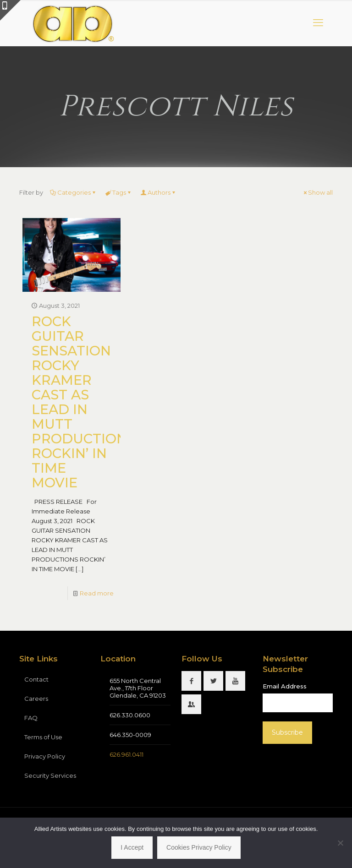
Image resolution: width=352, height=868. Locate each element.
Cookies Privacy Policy (199, 847)
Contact (36, 679)
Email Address (285, 686)
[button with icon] (191, 681)
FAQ (31, 718)
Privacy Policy (45, 756)
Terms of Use (43, 737)
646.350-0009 (130, 735)
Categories (73, 192)
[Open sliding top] (10, 10)
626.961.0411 (126, 754)
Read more (97, 593)
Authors (158, 192)
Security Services (50, 775)
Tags (118, 192)
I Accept (132, 847)
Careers (36, 699)
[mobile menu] (318, 23)
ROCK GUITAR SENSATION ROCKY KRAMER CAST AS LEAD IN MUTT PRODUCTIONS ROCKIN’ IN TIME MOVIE (83, 402)
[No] (341, 843)
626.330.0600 (130, 715)
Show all (317, 192)
